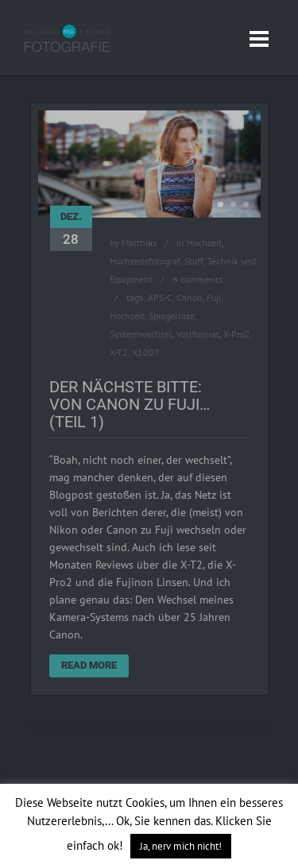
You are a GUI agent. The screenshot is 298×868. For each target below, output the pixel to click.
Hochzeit (204, 243)
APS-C (160, 297)
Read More (89, 665)
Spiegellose (172, 316)
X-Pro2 (237, 334)
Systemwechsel (141, 334)
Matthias (139, 243)
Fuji (214, 297)
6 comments (197, 279)
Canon (190, 297)
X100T (146, 352)
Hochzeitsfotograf (145, 261)
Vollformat (198, 334)
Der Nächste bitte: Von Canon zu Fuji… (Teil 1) (130, 404)
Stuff (194, 261)
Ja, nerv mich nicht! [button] (181, 846)
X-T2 (119, 352)
